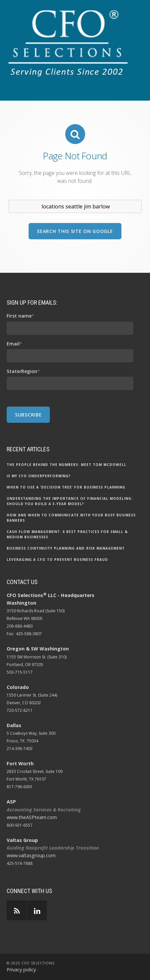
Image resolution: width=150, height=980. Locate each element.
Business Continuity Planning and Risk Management (66, 548)
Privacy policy (21, 970)
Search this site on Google (75, 231)
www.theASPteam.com (32, 817)
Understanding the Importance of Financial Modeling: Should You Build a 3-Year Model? (70, 501)
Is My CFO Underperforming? (39, 476)
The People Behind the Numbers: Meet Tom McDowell (67, 465)
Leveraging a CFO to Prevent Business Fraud (57, 560)
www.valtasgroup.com (31, 855)
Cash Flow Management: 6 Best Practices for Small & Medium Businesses (67, 534)
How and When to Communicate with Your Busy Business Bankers (71, 518)
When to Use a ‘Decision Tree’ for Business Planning (66, 487)
